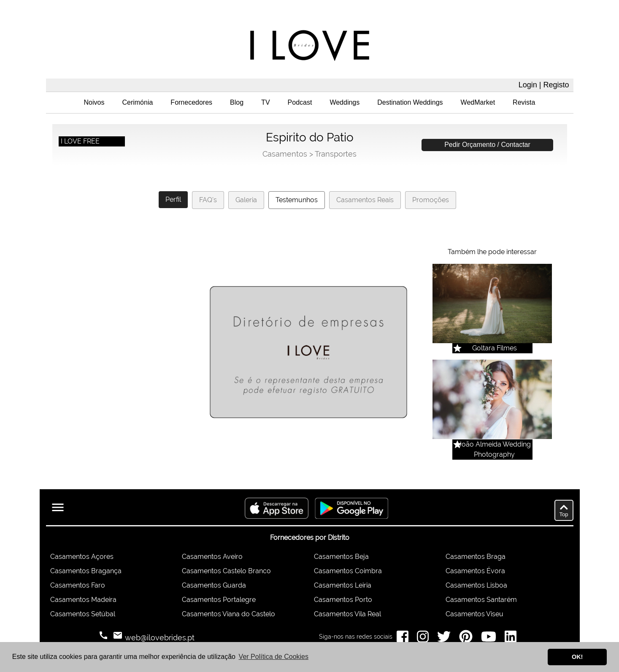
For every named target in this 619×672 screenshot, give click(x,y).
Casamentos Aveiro (212, 557)
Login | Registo (544, 85)
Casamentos (285, 154)
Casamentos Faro (78, 585)
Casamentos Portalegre (219, 600)
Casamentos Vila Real (347, 614)
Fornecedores (191, 102)
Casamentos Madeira (83, 600)
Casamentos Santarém (481, 600)
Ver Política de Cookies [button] (274, 657)
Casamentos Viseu (474, 614)
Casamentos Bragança (86, 571)
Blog (237, 102)
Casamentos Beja (341, 557)
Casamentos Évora (475, 571)
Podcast (300, 102)
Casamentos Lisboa (476, 585)
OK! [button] (577, 657)
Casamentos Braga (476, 557)
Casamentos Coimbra (348, 571)
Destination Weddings (410, 102)
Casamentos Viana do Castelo (228, 614)
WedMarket (478, 102)
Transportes (336, 154)
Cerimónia (137, 102)
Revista (524, 102)
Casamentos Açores (82, 557)
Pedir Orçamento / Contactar (487, 145)
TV (265, 102)
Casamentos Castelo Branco (226, 571)
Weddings (345, 102)
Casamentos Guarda (214, 585)
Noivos (94, 102)
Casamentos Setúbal (83, 614)
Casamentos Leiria (343, 585)
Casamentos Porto (343, 600)
